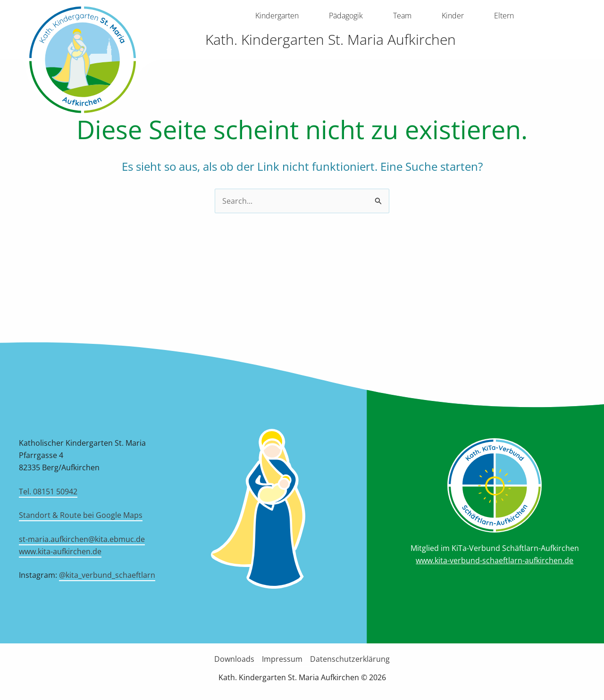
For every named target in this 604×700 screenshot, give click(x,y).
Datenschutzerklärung (350, 659)
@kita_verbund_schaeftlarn (107, 575)
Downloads (234, 659)
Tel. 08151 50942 (48, 492)
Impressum (282, 659)
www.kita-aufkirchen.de (60, 551)
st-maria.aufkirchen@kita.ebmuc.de (82, 539)
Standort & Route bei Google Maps (81, 515)
